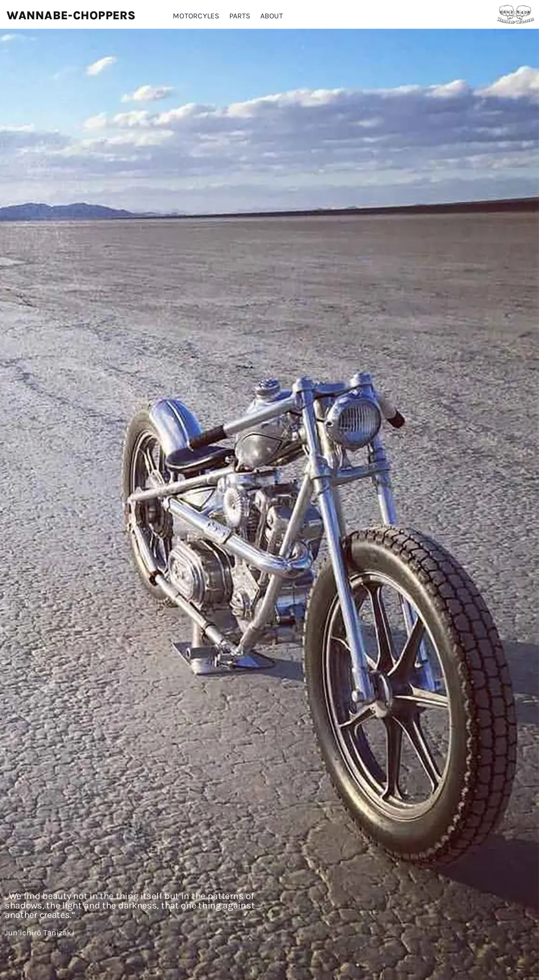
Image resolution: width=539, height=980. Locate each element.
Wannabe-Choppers (71, 15)
